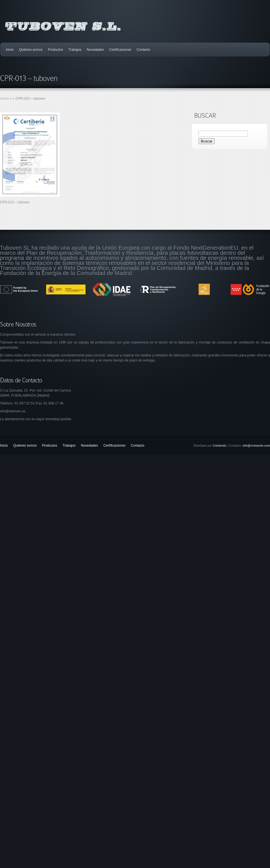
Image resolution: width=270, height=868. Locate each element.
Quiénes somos (31, 50)
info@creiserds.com (256, 446)
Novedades (95, 50)
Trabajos (75, 50)
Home (4, 99)
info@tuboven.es (13, 411)
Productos (55, 50)
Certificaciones (120, 50)
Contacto (143, 50)
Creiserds (219, 446)
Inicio (10, 50)
